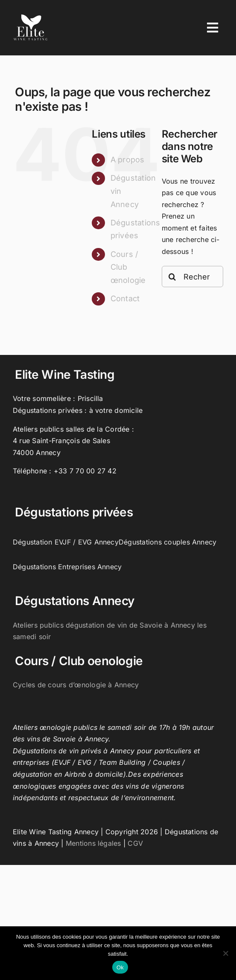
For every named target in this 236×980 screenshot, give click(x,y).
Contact (125, 298)
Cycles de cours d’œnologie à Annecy (76, 685)
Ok (120, 967)
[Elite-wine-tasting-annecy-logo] (31, 17)
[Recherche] (172, 277)
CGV (135, 843)
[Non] (225, 953)
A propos (128, 160)
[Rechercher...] (192, 277)
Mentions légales (93, 843)
